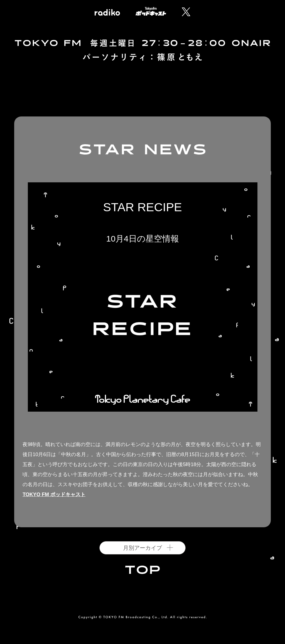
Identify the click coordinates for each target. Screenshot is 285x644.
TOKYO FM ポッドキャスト (54, 494)
